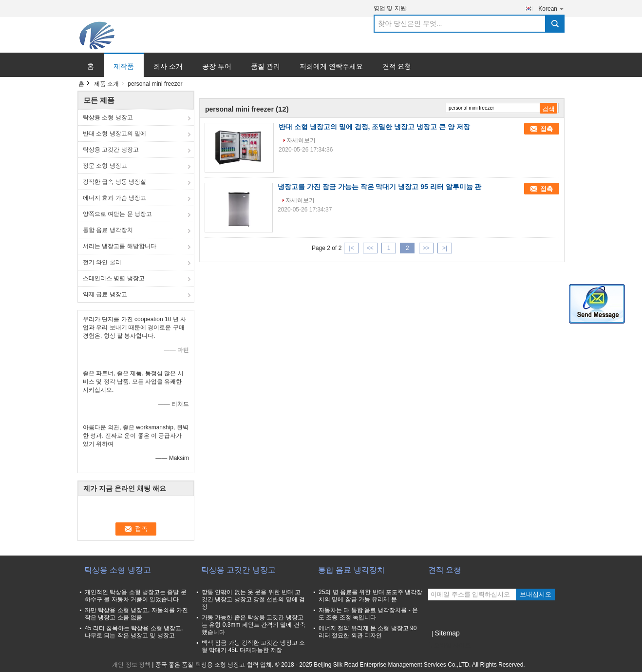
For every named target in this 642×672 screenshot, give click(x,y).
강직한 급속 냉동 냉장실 (114, 182)
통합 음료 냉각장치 (108, 230)
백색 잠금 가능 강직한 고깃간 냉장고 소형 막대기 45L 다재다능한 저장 (253, 646)
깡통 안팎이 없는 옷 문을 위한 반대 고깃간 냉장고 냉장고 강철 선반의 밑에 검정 (253, 599)
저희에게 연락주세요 (331, 66)
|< (351, 248)
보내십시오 (536, 594)
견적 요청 (397, 66)
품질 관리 (265, 66)
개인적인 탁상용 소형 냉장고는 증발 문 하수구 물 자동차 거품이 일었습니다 (136, 596)
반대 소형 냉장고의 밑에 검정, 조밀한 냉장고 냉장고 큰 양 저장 (374, 127)
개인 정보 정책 (131, 665)
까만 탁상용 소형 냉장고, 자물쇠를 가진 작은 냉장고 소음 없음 (136, 614)
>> (426, 248)
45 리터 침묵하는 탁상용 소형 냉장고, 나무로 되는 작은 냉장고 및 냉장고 (134, 632)
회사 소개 (168, 66)
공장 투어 (217, 66)
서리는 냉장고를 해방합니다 (120, 246)
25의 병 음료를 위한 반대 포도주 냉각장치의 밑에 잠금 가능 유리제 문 (370, 596)
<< (370, 248)
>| (445, 248)
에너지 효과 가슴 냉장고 (114, 198)
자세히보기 (301, 140)
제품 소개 (106, 84)
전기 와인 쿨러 (102, 262)
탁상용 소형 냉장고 (108, 117)
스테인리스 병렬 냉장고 (114, 278)
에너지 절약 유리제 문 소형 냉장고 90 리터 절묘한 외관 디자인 (368, 632)
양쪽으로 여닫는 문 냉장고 (117, 214)
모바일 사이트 (449, 645)
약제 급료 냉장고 (105, 294)
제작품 (124, 66)
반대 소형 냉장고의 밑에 (114, 134)
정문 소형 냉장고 (105, 166)
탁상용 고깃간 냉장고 (111, 150)
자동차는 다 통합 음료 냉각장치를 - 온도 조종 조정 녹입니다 (368, 614)
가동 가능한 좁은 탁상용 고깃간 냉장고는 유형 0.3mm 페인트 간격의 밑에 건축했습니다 (254, 625)
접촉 (547, 129)
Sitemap (447, 633)
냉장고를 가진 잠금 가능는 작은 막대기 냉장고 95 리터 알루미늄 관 (379, 187)
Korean (551, 9)
